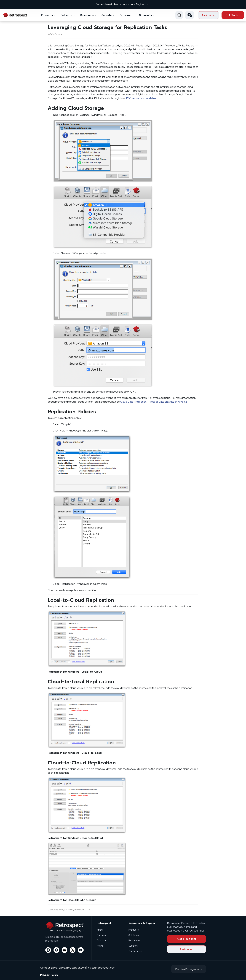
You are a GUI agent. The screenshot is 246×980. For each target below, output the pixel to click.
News (100, 946)
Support (133, 946)
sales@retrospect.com (72, 968)
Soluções (67, 15)
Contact (101, 940)
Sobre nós (146, 15)
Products (134, 930)
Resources (87, 15)
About (100, 930)
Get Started (233, 15)
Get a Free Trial (187, 939)
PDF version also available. (141, 98)
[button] (190, 15)
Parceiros (125, 15)
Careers (101, 935)
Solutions (134, 935)
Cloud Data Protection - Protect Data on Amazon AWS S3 (154, 402)
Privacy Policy (49, 975)
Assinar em (209, 15)
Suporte (107, 15)
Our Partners (135, 951)
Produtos (47, 15)
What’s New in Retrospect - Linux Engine (120, 4)
